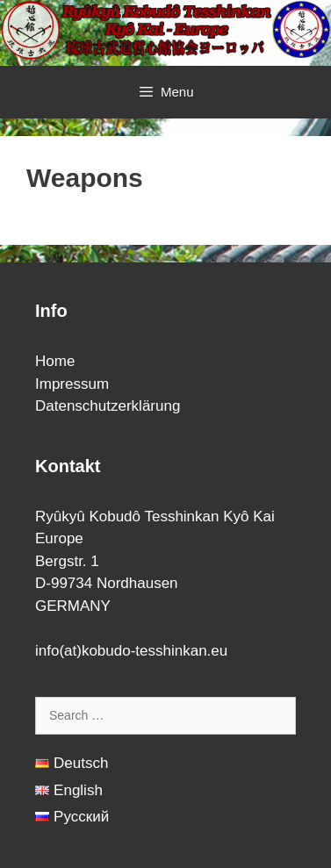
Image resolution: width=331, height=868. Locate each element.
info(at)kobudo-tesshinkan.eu (131, 651)
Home (55, 361)
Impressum (72, 384)
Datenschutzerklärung (108, 406)
